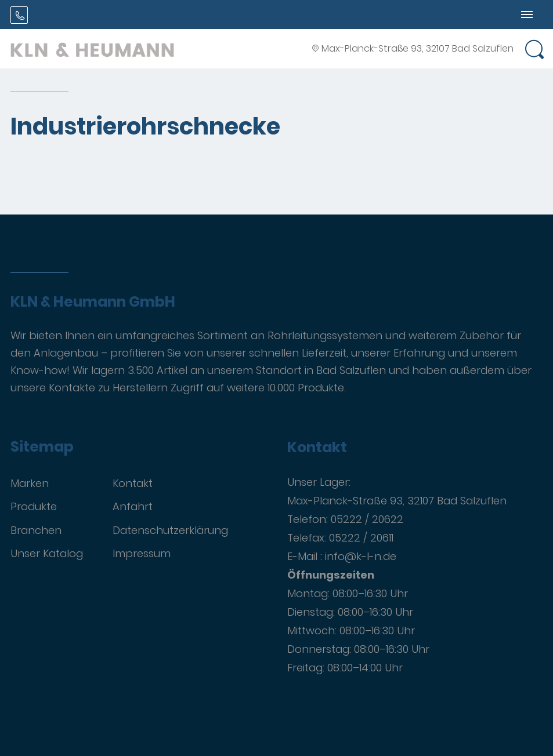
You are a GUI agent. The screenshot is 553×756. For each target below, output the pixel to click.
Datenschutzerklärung (170, 530)
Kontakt (133, 483)
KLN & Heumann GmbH (93, 302)
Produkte (34, 506)
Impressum (142, 553)
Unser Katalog (47, 553)
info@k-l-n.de (361, 556)
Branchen (36, 530)
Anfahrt (133, 506)
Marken (30, 483)
